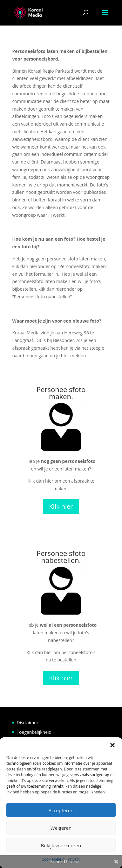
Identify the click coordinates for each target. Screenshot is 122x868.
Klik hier (61, 506)
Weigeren (61, 828)
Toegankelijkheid (34, 732)
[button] (112, 745)
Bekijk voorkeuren (61, 845)
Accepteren (61, 810)
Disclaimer (27, 722)
